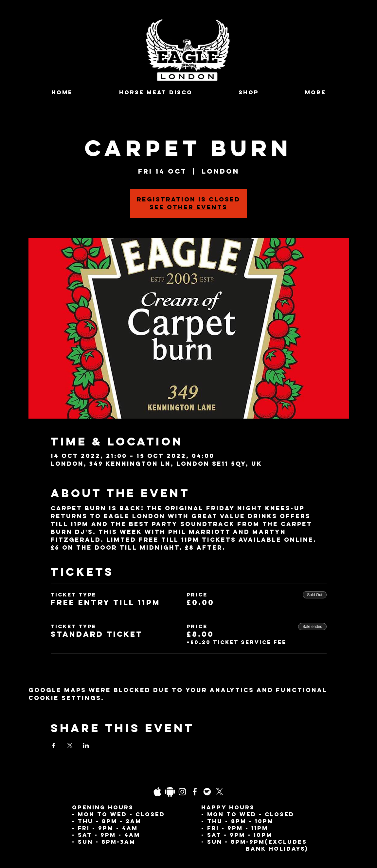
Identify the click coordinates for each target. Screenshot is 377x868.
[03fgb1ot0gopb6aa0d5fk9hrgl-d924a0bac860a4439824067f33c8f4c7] (157, 792)
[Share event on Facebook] (54, 745)
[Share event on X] (70, 745)
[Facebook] (195, 792)
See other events (188, 207)
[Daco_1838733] (170, 792)
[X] (220, 792)
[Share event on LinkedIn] (86, 745)
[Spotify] (207, 792)
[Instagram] (182, 792)
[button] (315, 93)
